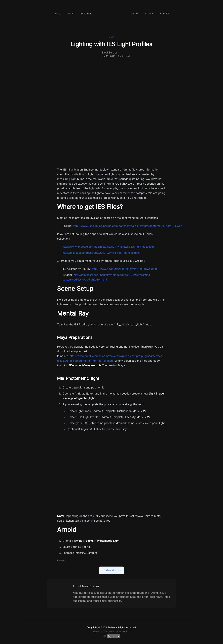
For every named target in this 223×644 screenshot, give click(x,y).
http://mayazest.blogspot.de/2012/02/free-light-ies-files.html (101, 253)
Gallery (135, 13)
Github (127, 631)
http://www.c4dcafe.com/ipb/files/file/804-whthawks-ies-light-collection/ (109, 247)
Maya (71, 13)
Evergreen (86, 13)
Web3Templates (112, 631)
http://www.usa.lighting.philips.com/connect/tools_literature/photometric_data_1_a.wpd (128, 226)
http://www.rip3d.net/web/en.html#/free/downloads (125, 269)
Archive (149, 13)
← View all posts (111, 570)
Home (58, 13)
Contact (165, 13)
